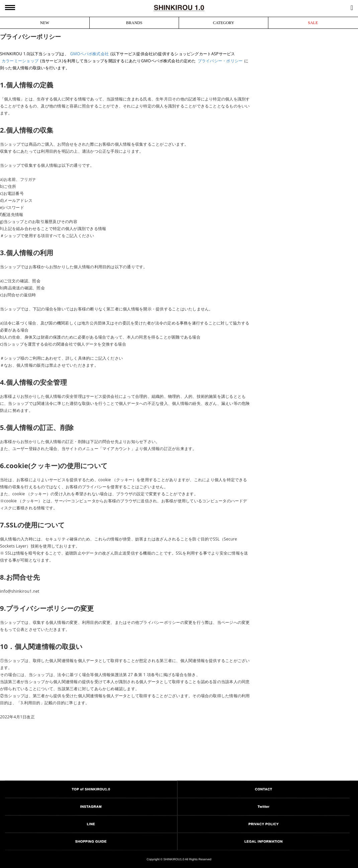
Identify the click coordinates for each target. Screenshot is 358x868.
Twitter (264, 807)
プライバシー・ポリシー (220, 61)
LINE (91, 824)
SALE (313, 23)
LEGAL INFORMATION (263, 841)
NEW (45, 23)
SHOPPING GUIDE (91, 841)
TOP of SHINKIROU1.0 (91, 789)
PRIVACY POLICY (263, 824)
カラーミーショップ (20, 61)
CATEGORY (223, 23)
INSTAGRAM (91, 807)
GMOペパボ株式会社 (89, 54)
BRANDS (134, 23)
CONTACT (264, 789)
